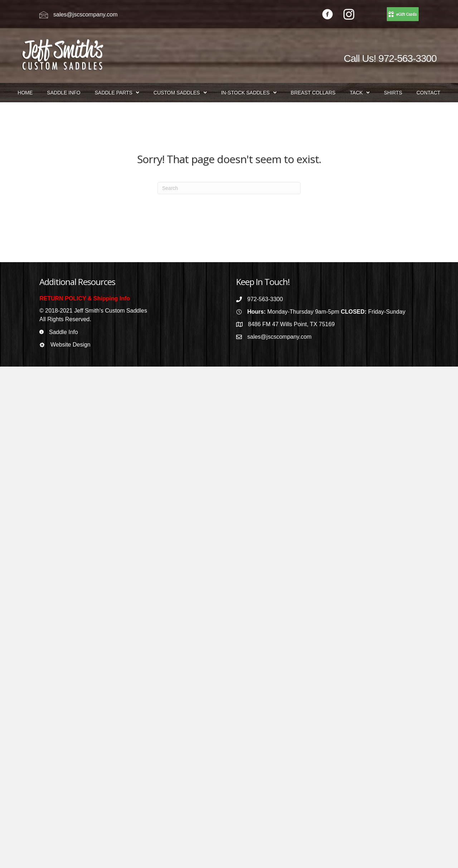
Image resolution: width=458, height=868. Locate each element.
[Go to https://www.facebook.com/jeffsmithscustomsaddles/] (327, 15)
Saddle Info (64, 332)
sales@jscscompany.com (86, 14)
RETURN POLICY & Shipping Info (85, 298)
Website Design (70, 345)
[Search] (229, 188)
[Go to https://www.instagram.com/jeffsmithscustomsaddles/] (349, 15)
